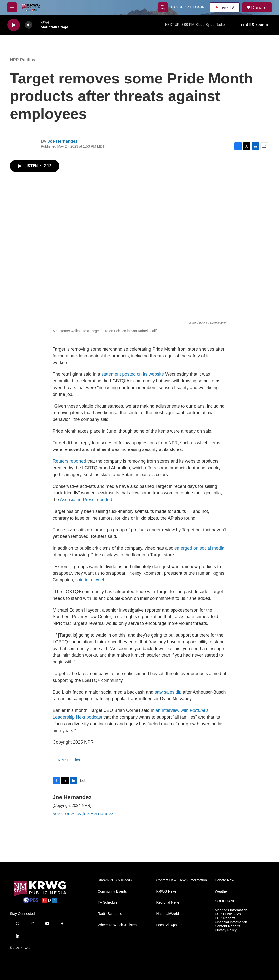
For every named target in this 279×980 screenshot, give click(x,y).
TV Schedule (107, 903)
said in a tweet (90, 580)
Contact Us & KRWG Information (181, 880)
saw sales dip (168, 692)
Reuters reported (69, 461)
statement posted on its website (133, 374)
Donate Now (225, 880)
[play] (14, 25)
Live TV (225, 7)
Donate (259, 8)
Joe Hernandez (62, 141)
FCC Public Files (228, 914)
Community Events (112, 891)
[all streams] (254, 25)
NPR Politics (22, 60)
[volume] (29, 25)
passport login (188, 7)
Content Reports (228, 926)
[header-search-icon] (163, 7)
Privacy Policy (226, 930)
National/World (168, 914)
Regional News (168, 903)
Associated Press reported (86, 500)
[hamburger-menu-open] (12, 7)
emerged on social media (199, 548)
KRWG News (166, 891)
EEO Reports (225, 918)
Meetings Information (231, 910)
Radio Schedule (110, 914)
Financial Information (231, 922)
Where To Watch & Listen (117, 925)
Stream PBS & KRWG (115, 880)
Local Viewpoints (169, 925)
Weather (222, 891)
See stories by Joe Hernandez (83, 813)
